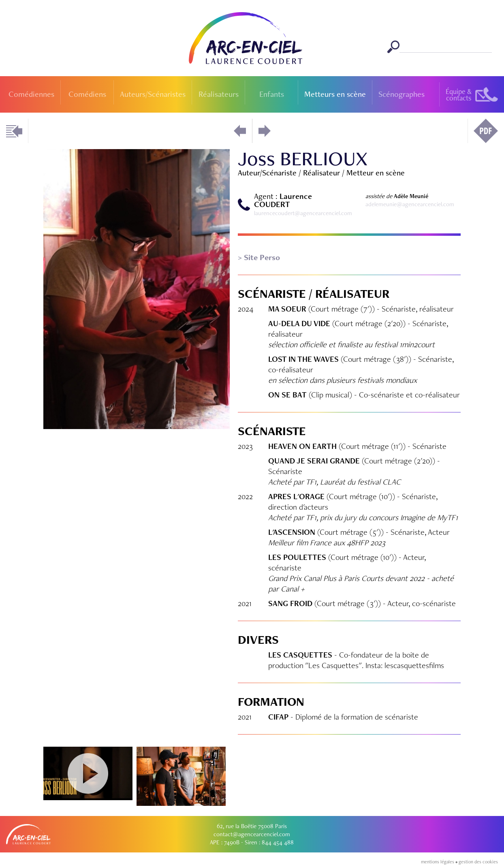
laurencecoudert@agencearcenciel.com (303, 213)
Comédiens (87, 94)
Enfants (272, 94)
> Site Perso (259, 257)
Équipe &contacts (459, 95)
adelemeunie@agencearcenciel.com (410, 204)
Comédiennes (31, 94)
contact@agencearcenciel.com (252, 834)
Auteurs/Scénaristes (153, 94)
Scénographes (401, 94)
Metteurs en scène (335, 94)
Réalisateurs (219, 94)
